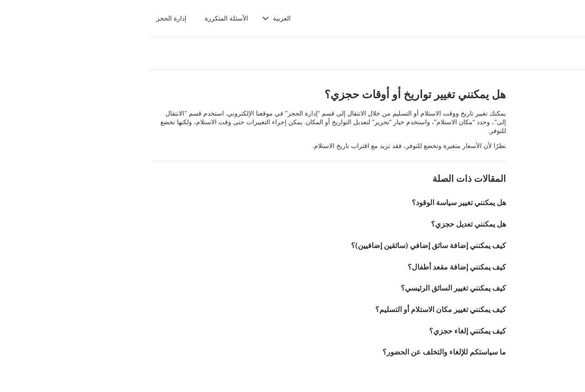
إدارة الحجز (50, 18)
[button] (155, 18)
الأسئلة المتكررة (105, 18)
